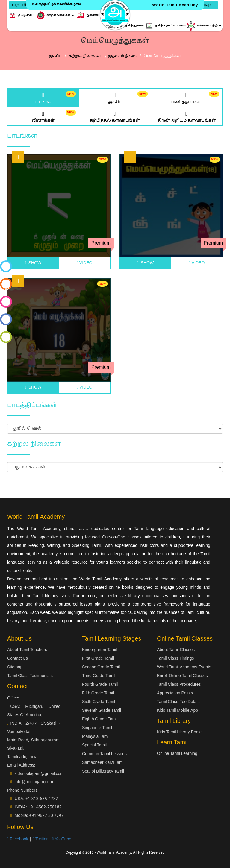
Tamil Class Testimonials (30, 676)
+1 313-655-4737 (42, 799)
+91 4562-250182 (45, 807)
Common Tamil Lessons (104, 754)
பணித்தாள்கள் (187, 98)
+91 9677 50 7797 (46, 816)
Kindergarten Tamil (99, 650)
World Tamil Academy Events (184, 667)
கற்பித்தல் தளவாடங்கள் (115, 116)
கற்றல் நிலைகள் (86, 56)
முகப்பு (55, 56)
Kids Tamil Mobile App (177, 711)
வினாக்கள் (43, 116)
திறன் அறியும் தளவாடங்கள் (187, 116)
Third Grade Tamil (99, 676)
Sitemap (15, 667)
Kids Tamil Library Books (180, 732)
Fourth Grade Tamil (100, 685)
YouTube (62, 839)
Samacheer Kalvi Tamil (103, 763)
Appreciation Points (175, 693)
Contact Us (18, 659)
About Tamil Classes (176, 650)
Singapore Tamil (97, 728)
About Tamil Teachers (27, 650)
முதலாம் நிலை (122, 56)
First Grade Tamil (98, 659)
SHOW (33, 263)
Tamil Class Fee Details (179, 702)
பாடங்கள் (43, 98)
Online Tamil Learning (177, 754)
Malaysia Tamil (96, 737)
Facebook (18, 839)
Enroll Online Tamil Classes (182, 676)
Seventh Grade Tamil (102, 711)
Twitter (40, 839)
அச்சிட (115, 98)
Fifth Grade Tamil (98, 693)
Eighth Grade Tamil (100, 719)
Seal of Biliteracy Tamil (103, 771)
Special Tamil (94, 745)
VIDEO (84, 263)
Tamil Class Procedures (179, 685)
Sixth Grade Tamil (99, 702)
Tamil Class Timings (175, 659)
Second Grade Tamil (101, 667)
